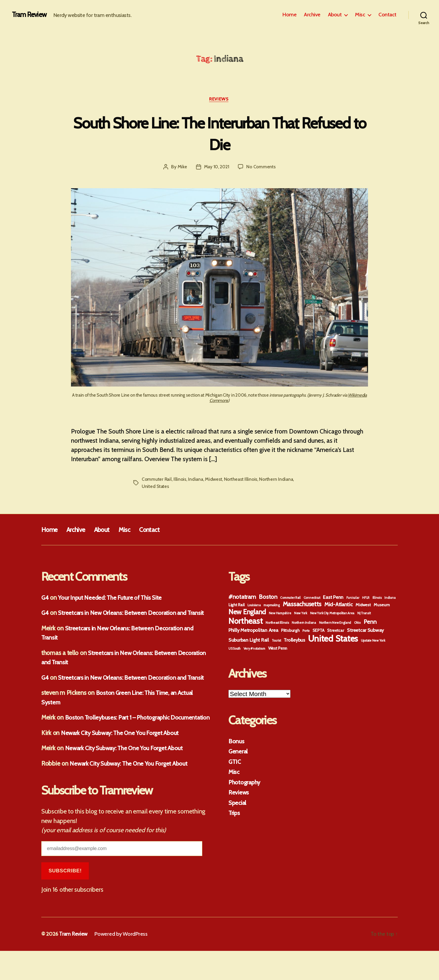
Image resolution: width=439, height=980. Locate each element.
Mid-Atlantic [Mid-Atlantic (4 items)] (339, 605)
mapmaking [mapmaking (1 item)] (272, 606)
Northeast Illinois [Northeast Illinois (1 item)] (277, 624)
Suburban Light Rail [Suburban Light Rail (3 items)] (249, 641)
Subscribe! (65, 900)
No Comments (261, 168)
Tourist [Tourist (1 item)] (276, 641)
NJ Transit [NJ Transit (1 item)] (364, 614)
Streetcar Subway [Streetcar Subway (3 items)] (365, 631)
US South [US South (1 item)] (234, 650)
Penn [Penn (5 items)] (370, 623)
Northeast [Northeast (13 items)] (246, 622)
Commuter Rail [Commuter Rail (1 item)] (290, 599)
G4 (45, 598)
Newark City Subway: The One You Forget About (124, 762)
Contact (387, 15)
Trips (235, 814)
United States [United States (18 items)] (333, 639)
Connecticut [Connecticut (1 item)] (312, 599)
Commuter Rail (157, 480)
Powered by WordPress (122, 963)
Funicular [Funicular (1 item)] (353, 599)
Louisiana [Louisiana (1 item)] (254, 606)
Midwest (215, 480)
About (335, 15)
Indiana (197, 480)
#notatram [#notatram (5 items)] (242, 598)
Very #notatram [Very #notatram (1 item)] (254, 650)
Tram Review (30, 15)
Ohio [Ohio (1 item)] (357, 624)
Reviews (220, 100)
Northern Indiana (279, 480)
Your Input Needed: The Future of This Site (114, 598)
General (238, 752)
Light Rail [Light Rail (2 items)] (236, 606)
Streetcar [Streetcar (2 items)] (336, 631)
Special (238, 804)
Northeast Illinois (243, 480)
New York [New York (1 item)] (301, 614)
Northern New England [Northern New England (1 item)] (335, 624)
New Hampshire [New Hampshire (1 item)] (280, 614)
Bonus (237, 742)
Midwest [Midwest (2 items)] (363, 606)
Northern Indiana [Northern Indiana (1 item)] (304, 624)
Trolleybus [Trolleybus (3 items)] (294, 641)
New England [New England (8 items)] (247, 613)
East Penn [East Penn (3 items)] (333, 598)
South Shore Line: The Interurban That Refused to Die (219, 133)
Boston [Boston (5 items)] (268, 598)
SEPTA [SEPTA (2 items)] (318, 631)
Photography (245, 783)
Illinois (181, 480)
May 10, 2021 (216, 168)
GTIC (235, 763)
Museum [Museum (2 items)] (382, 606)
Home (289, 15)
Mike (182, 168)
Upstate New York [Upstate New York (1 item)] (373, 641)
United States (156, 487)
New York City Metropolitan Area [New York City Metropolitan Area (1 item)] (332, 614)
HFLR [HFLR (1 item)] (366, 599)
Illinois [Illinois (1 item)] (377, 599)
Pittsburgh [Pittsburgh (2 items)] (290, 631)
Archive (312, 15)
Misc (360, 15)
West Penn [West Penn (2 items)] (278, 649)
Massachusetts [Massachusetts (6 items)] (302, 605)
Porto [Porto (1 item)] (306, 632)
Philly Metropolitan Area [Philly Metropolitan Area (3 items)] (253, 631)
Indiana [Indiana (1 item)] (390, 599)
